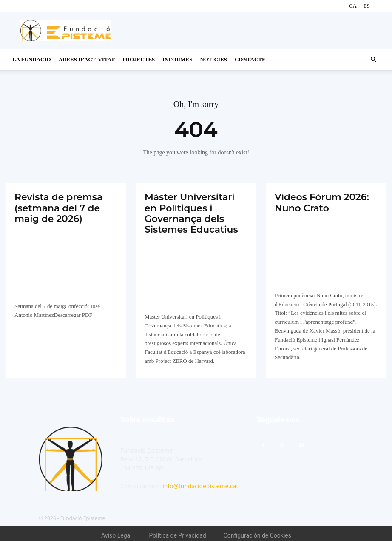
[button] (373, 60)
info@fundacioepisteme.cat (200, 482)
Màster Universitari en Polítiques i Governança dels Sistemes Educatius (192, 211)
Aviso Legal (116, 532)
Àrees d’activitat (87, 59)
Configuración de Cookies (257, 532)
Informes (177, 59)
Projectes (139, 59)
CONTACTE (250, 59)
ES (367, 6)
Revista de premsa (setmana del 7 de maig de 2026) (55, 206)
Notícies (213, 59)
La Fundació (32, 59)
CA (353, 6)
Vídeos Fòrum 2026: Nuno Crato (318, 201)
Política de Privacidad (178, 532)
